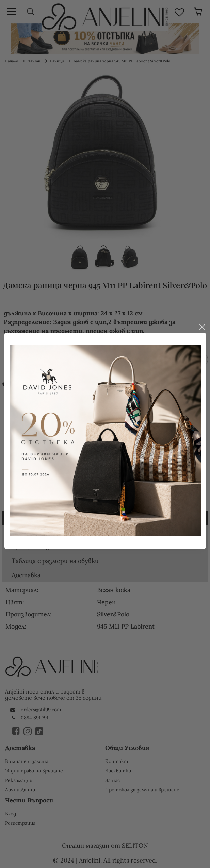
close (202, 302)
